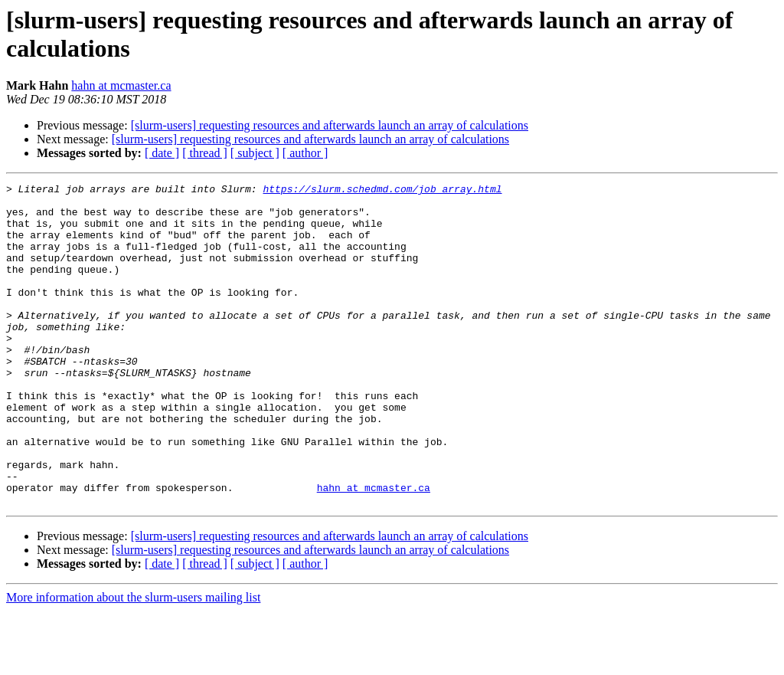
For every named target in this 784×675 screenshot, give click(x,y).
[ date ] (162, 153)
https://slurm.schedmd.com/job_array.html (382, 191)
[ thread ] (205, 153)
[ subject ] (255, 153)
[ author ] (305, 153)
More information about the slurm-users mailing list (133, 662)
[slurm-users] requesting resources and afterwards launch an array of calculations (330, 125)
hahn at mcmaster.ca (121, 85)
